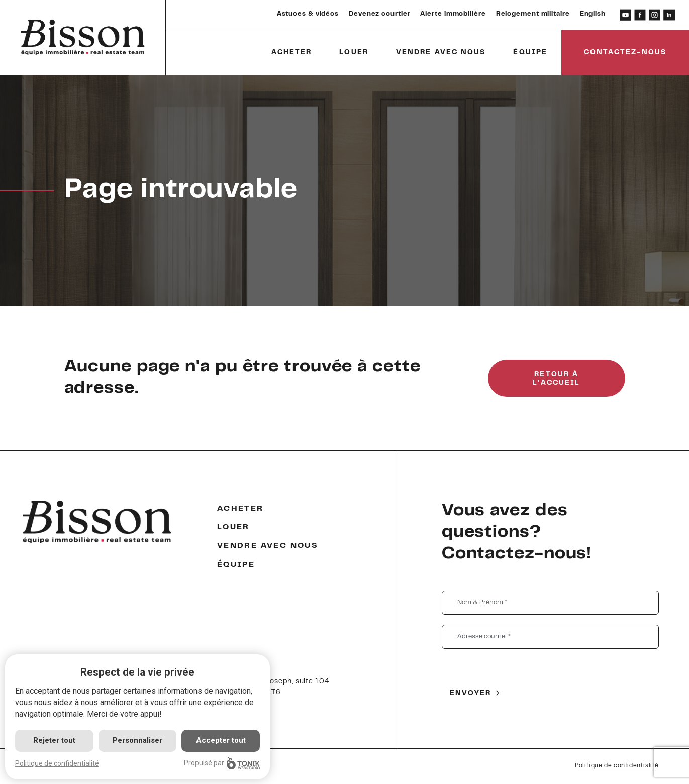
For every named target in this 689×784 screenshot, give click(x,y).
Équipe (530, 53)
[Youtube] (625, 15)
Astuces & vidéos (308, 14)
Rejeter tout (54, 740)
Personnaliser (137, 740)
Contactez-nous (625, 53)
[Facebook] (640, 15)
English (593, 14)
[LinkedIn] (669, 15)
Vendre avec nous (441, 53)
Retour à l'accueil (556, 379)
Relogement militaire (533, 14)
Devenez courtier (379, 14)
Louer (354, 53)
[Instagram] (655, 15)
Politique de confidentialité (617, 766)
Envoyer (471, 694)
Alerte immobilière (453, 14)
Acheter (292, 53)
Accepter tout (221, 740)
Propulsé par (222, 763)
